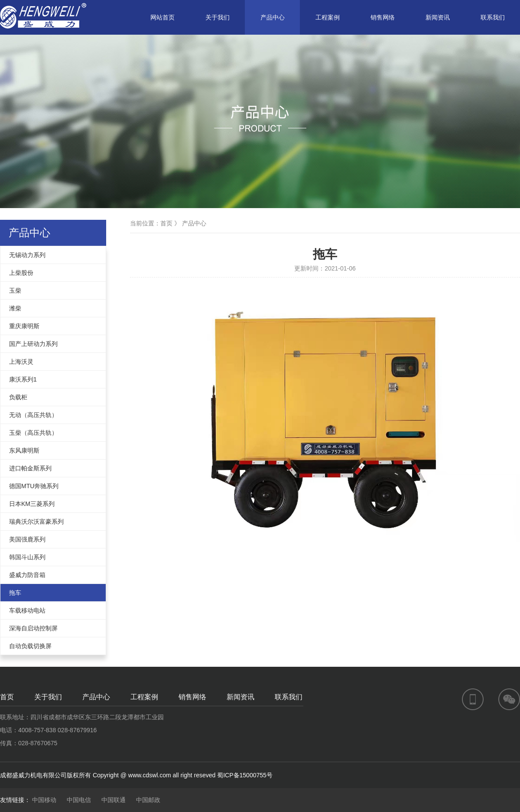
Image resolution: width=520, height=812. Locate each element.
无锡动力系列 (27, 255)
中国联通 (114, 800)
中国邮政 (148, 800)
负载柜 (18, 397)
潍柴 (15, 308)
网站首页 (162, 17)
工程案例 (328, 17)
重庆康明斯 (24, 326)
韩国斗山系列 (27, 557)
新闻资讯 (438, 17)
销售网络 (383, 17)
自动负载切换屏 (30, 646)
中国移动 (44, 800)
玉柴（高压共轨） (33, 433)
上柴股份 (21, 273)
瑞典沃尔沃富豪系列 (36, 522)
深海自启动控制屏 (33, 628)
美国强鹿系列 (27, 539)
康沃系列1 (23, 379)
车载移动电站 (27, 610)
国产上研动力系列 (33, 344)
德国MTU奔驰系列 (34, 486)
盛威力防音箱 (27, 575)
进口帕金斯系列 (30, 468)
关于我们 (218, 17)
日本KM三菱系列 (32, 504)
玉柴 (15, 290)
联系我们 (493, 17)
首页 (166, 223)
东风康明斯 (24, 450)
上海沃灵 (21, 362)
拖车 (15, 593)
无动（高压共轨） (33, 415)
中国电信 (79, 800)
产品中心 (273, 17)
